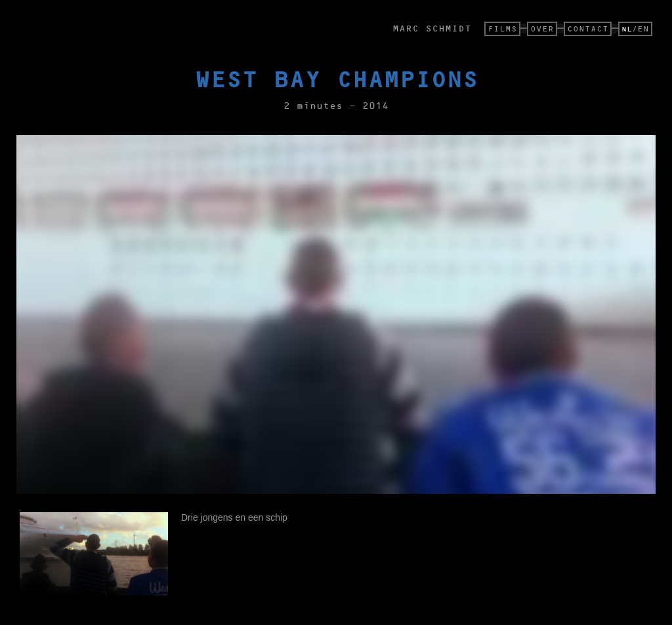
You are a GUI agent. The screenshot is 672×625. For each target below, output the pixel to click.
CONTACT (588, 29)
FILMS (502, 29)
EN (643, 29)
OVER (542, 29)
